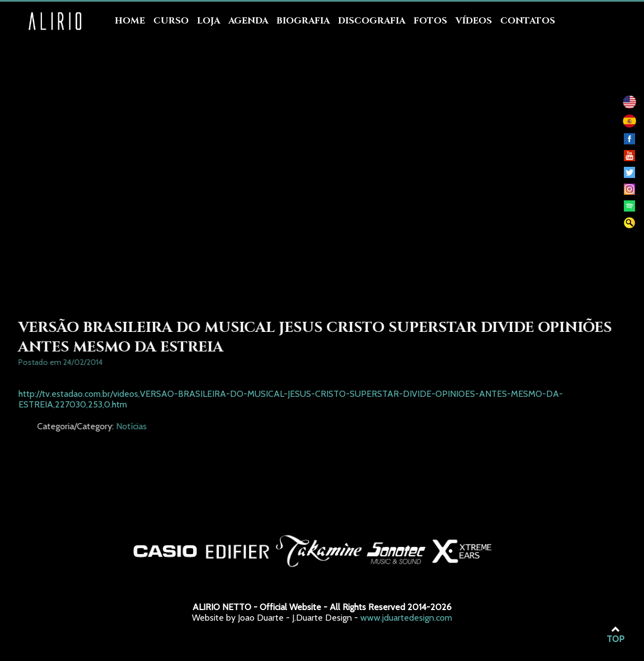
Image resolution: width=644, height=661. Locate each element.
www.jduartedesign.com (406, 618)
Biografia (303, 21)
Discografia (372, 21)
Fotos (430, 21)
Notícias (187, 426)
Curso (171, 21)
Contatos (528, 21)
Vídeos (474, 21)
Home (130, 21)
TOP (615, 635)
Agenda (248, 21)
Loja (208, 21)
